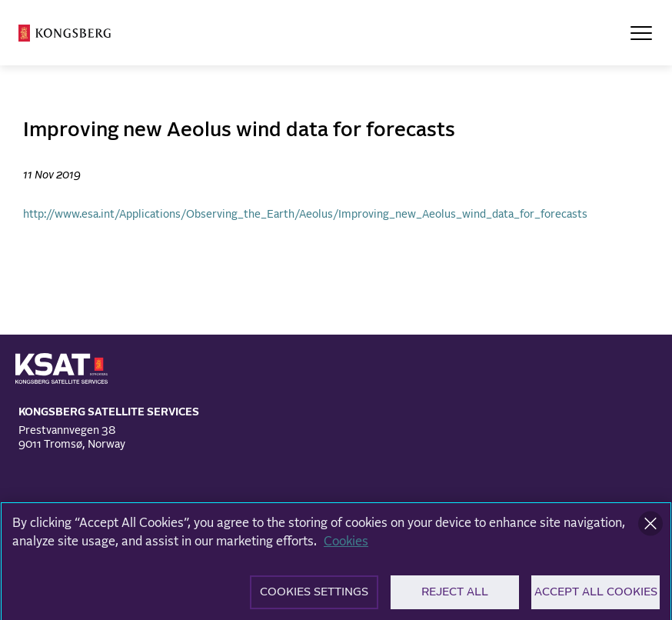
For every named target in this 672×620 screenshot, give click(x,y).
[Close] (650, 529)
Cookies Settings (314, 598)
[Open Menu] (641, 33)
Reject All (455, 598)
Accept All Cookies (596, 598)
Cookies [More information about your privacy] (346, 547)
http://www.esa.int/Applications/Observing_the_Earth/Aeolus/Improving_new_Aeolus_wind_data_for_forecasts (305, 215)
